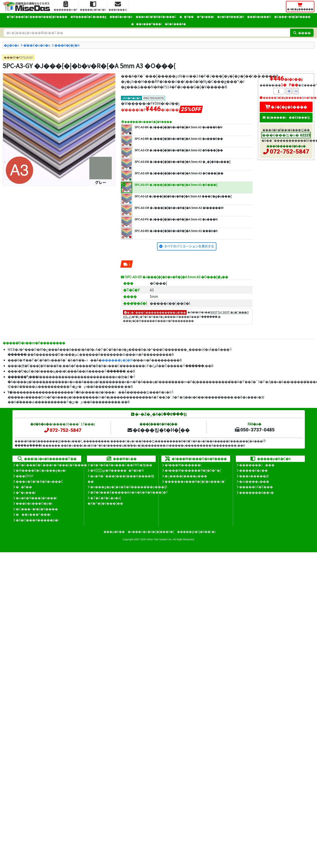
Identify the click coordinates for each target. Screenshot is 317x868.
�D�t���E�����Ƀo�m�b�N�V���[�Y (129, 492)
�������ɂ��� (257, 465)
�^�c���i (205, 17)
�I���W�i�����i (183, 465)
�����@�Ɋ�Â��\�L (197, 532)
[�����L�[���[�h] (147, 33)
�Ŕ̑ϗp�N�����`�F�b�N (117, 470)
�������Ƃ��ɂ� (257, 492)
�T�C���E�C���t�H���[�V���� (37, 17)
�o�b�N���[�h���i (36, 498)
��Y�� (186, 17)
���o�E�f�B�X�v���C (156, 17)
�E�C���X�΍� (175, 24)
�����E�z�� (253, 470)
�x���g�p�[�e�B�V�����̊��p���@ (129, 487)
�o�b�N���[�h (230, 17)
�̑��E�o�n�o (121, 17)
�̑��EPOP (25, 476)
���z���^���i (146, 24)
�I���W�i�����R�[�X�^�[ (193, 470)
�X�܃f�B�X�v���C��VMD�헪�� (121, 465)
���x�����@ (254, 476)
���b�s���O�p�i (34, 503)
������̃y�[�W (117, 360)
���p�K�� (114, 532)
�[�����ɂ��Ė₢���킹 (286, 117)
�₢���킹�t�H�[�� (158, 430)
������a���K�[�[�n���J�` (196, 481)
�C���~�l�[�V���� (292, 17)
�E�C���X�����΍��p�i (37, 520)
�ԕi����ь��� (254, 481)
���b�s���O (259, 17)
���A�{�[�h (67, 45)
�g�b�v (12, 45)
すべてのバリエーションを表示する (189, 246)
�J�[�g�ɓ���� (286, 107)
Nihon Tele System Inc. (160, 539)
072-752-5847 (289, 152)
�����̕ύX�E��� (256, 487)
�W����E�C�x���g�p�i (41, 470)
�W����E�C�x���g (88, 17)
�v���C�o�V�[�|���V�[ (151, 532)
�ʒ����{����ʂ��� (186, 476)
